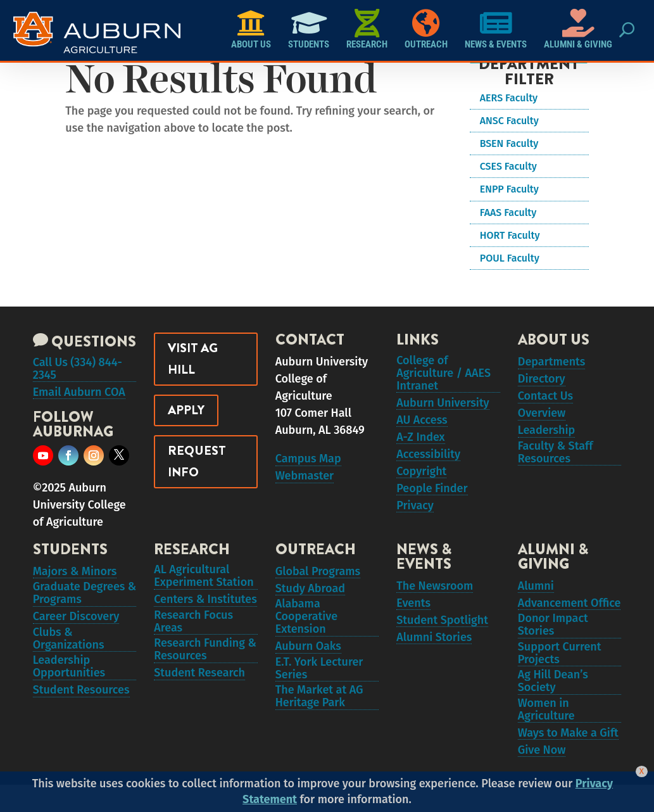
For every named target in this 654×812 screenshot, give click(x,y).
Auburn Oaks (308, 660)
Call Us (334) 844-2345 (78, 371)
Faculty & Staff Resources (556, 464)
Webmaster (305, 479)
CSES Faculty (508, 166)
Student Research (199, 692)
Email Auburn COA (79, 396)
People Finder (432, 502)
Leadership (547, 439)
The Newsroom (435, 592)
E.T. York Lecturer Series (319, 685)
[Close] (642, 771)
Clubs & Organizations (69, 654)
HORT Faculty (510, 235)
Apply (186, 410)
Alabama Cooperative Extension (306, 628)
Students (309, 29)
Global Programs (318, 578)
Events (413, 611)
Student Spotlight (442, 630)
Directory (542, 382)
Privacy (415, 521)
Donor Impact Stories (553, 637)
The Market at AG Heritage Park (319, 717)
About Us (251, 29)
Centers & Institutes (205, 609)
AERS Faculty (509, 98)
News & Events (496, 29)
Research (367, 29)
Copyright (421, 483)
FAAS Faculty (508, 213)
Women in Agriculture (546, 732)
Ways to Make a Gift (568, 757)
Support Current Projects (560, 668)
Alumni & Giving (578, 29)
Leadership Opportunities (69, 685)
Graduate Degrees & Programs (85, 603)
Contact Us (545, 401)
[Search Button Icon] (626, 30)
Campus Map (308, 460)
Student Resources (81, 711)
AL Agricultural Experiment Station (204, 584)
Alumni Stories (434, 649)
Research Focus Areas (193, 635)
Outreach (426, 29)
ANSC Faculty (509, 121)
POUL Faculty (510, 258)
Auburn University (443, 407)
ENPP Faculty (509, 189)
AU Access (422, 426)
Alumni (536, 592)
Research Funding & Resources (205, 666)
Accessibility (428, 464)
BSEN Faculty (509, 143)
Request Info (197, 461)
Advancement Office (569, 611)
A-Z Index (420, 445)
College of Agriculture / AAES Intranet (443, 376)
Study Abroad (310, 597)
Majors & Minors (75, 578)
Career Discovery (76, 628)
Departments (552, 363)
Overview (542, 420)
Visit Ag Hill (193, 359)
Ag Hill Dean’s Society (553, 700)
